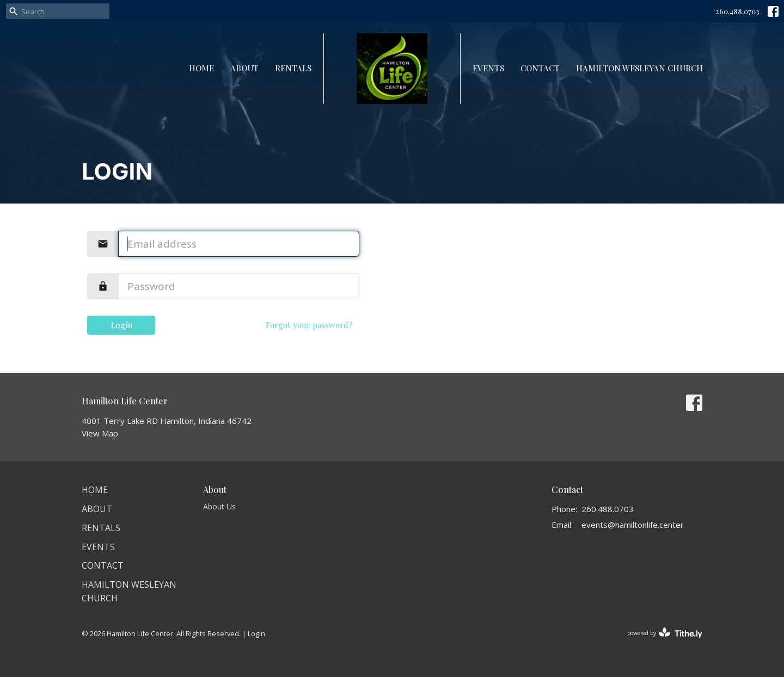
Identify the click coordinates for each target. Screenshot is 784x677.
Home (201, 68)
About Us (219, 506)
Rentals (293, 68)
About (244, 68)
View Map (100, 433)
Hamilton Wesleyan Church (639, 68)
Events (488, 68)
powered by (665, 633)
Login (121, 325)
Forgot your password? (309, 325)
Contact (540, 68)
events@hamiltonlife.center (633, 525)
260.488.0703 (737, 11)
